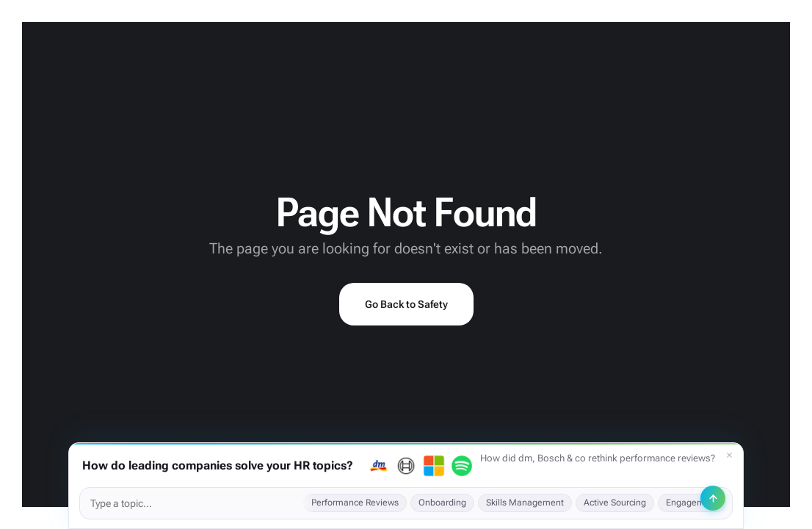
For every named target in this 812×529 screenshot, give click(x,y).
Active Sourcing (615, 503)
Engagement (692, 503)
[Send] (713, 498)
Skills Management (525, 503)
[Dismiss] (729, 456)
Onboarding (442, 503)
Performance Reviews (355, 503)
